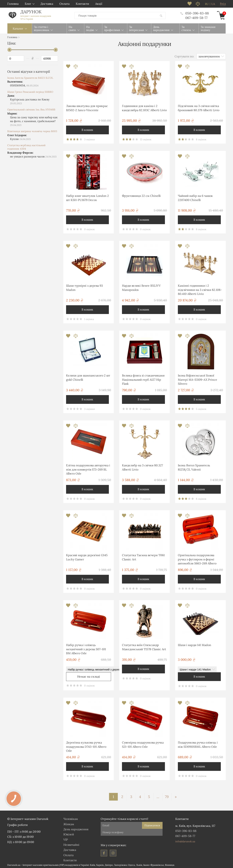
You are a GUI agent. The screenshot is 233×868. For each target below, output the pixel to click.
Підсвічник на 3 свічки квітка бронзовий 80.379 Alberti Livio (199, 107)
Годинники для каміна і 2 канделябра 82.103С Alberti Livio (144, 107)
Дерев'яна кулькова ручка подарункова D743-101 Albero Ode (86, 746)
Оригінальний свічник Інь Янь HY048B (31, 109)
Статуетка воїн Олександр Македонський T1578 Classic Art (144, 646)
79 (167, 796)
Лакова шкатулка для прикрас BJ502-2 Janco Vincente (87, 107)
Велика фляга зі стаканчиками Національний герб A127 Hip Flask (143, 379)
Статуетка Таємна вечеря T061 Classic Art (143, 556)
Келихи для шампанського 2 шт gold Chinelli (88, 377)
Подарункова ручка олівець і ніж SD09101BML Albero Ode (198, 744)
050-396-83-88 (195, 13)
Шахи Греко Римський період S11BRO (30, 91)
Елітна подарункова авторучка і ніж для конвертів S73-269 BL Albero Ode (88, 469)
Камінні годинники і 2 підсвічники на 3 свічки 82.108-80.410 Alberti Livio (200, 289)
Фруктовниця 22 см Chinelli (141, 195)
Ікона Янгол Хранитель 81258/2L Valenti (194, 467)
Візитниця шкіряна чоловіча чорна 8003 (32, 130)
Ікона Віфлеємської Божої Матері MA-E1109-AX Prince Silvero (198, 379)
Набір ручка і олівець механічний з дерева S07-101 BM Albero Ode (86, 648)
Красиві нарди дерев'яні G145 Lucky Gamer (87, 556)
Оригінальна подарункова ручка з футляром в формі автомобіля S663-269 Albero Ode (197, 559)
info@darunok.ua (185, 841)
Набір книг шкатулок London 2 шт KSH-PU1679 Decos (87, 197)
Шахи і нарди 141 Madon (195, 644)
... (158, 796)
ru (207, 4)
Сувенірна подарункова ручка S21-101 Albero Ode (143, 744)
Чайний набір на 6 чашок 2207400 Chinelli (195, 197)
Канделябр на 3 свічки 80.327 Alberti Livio (142, 467)
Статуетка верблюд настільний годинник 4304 (26, 146)
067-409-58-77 (196, 17)
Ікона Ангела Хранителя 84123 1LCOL (30, 77)
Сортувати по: (184, 56)
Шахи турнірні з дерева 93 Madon (84, 287)
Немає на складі (89, 676)
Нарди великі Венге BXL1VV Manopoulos (141, 287)
